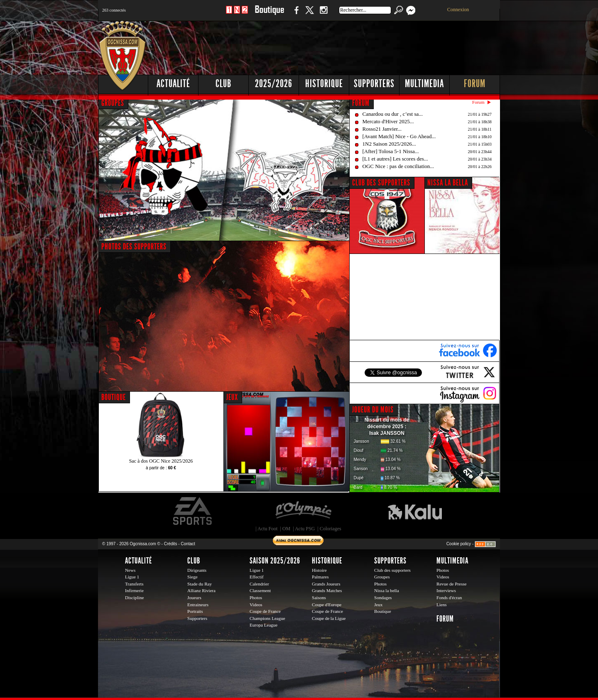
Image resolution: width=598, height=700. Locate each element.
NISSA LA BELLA (448, 183)
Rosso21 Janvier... (382, 129)
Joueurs (194, 598)
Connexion (458, 10)
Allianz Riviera (201, 590)
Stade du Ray (200, 584)
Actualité (173, 84)
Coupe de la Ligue (329, 618)
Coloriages (331, 529)
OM (286, 529)
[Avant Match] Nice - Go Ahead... (399, 136)
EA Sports (193, 511)
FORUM (361, 103)
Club (223, 84)
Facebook (295, 14)
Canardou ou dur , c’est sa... (393, 114)
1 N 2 (237, 14)
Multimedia (424, 84)
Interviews (446, 590)
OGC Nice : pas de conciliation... (398, 166)
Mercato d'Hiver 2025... (388, 121)
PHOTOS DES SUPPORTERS (134, 246)
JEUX (232, 397)
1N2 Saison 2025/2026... (389, 144)
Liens (442, 605)
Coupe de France (265, 611)
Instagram (324, 14)
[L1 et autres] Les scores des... (395, 159)
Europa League (263, 625)
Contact (188, 544)
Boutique (269, 14)
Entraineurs (198, 605)
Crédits (171, 544)
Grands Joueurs (326, 584)
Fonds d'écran (449, 598)
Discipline (134, 598)
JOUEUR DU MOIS (373, 410)
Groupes (382, 577)
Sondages (383, 598)
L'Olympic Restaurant (303, 511)
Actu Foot (267, 529)
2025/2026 (274, 84)
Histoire (319, 570)
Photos (256, 598)
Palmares (320, 577)
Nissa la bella (387, 590)
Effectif (257, 577)
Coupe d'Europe (327, 605)
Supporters (374, 84)
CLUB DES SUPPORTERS (381, 183)
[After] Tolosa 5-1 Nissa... (391, 151)
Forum (475, 84)
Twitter (309, 14)
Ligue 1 (132, 577)
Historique (324, 84)
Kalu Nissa (415, 511)
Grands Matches (327, 590)
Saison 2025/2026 (275, 561)
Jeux (378, 605)
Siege (192, 577)
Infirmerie (134, 590)
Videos (256, 605)
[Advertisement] (349, 46)
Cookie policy (459, 544)
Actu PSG (305, 529)
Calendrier (259, 584)
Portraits (195, 611)
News (130, 570)
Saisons (319, 598)
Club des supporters (392, 570)
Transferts (134, 584)
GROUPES (113, 103)
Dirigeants (197, 570)
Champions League (267, 618)
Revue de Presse (452, 584)
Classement (260, 590)
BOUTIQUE (114, 397)
